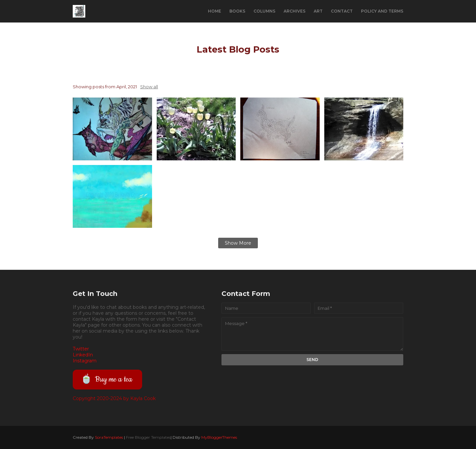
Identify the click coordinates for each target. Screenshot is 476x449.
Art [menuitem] (318, 11)
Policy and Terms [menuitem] (382, 11)
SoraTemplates (109, 437)
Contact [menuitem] (342, 11)
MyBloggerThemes (219, 437)
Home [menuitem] (215, 11)
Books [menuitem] (237, 11)
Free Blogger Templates (148, 437)
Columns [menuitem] (264, 11)
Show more (238, 243)
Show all (149, 87)
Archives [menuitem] (295, 11)
